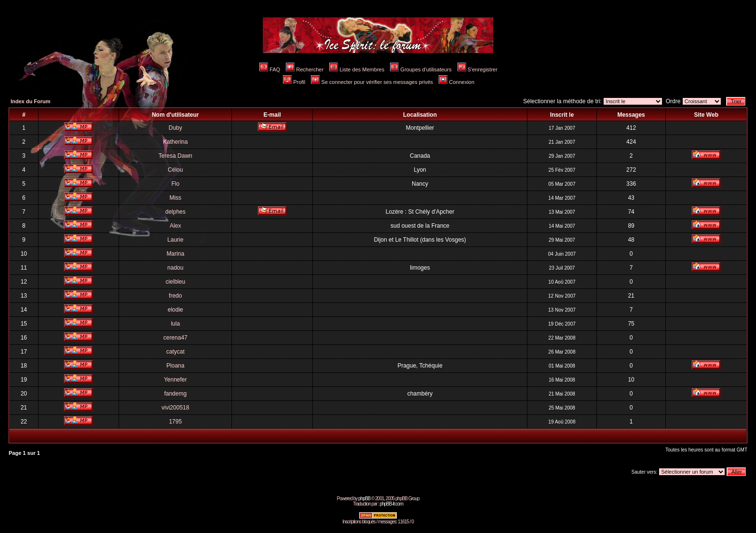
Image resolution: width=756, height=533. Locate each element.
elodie (175, 310)
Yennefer (175, 380)
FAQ (270, 69)
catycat (175, 352)
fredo (175, 296)
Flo (175, 184)
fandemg (175, 394)
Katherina (175, 142)
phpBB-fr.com (391, 504)
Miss (175, 198)
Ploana (175, 366)
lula (175, 324)
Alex (175, 226)
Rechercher (305, 69)
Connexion (457, 82)
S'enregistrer (478, 69)
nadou (175, 268)
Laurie (175, 240)
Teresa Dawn (175, 156)
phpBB (364, 499)
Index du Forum (31, 101)
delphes (175, 212)
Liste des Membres (357, 69)
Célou (175, 170)
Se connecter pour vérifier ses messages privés (372, 82)
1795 (175, 422)
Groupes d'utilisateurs (421, 69)
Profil (294, 82)
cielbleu (175, 282)
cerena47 (175, 338)
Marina (175, 254)
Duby (175, 128)
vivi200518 (175, 408)
